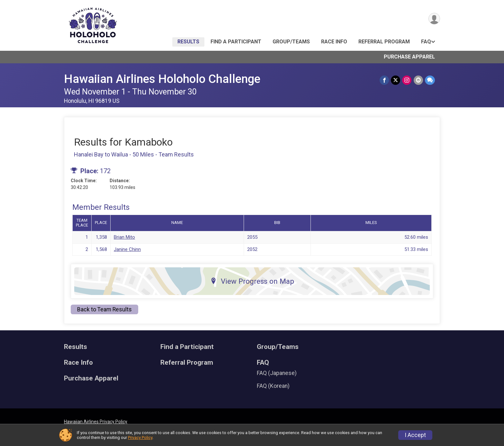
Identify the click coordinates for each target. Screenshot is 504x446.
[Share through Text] (430, 80)
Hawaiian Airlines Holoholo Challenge (162, 79)
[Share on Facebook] (385, 80)
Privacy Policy (140, 437)
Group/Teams (291, 42)
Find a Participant (236, 42)
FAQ (426, 42)
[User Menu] (434, 19)
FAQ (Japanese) (277, 373)
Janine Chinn (127, 249)
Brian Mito (124, 237)
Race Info (334, 42)
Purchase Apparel (409, 57)
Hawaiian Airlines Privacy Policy (96, 422)
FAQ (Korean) (273, 386)
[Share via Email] (418, 80)
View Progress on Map (252, 281)
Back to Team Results (104, 309)
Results (188, 42)
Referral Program (384, 42)
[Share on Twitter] (396, 80)
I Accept (415, 435)
